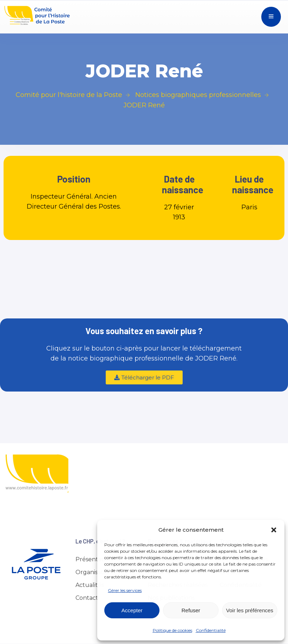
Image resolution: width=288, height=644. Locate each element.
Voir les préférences (250, 610)
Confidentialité (211, 630)
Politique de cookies (172, 630)
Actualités (90, 585)
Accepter (132, 610)
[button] (274, 530)
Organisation (94, 572)
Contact (87, 598)
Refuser (191, 610)
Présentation (94, 559)
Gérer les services (125, 590)
